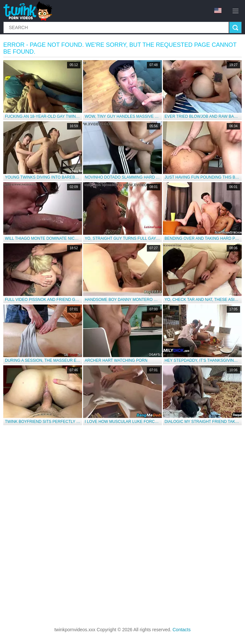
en (218, 10)
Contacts (182, 630)
